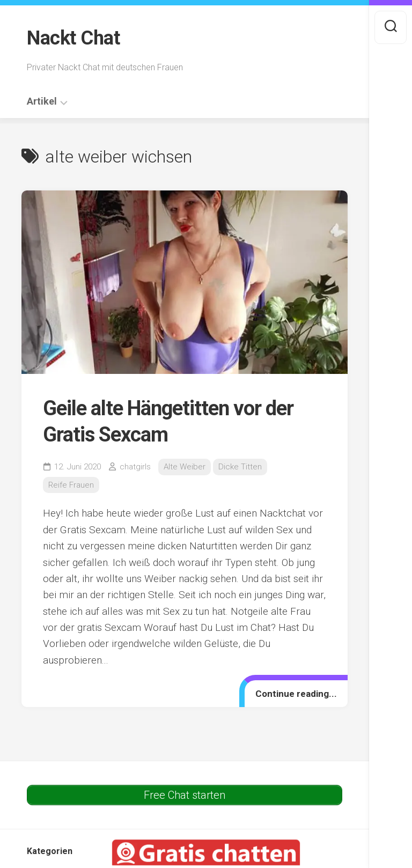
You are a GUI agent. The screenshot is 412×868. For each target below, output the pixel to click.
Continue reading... (296, 694)
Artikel (42, 101)
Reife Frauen (71, 485)
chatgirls (135, 467)
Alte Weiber (185, 467)
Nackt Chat (73, 38)
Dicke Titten (240, 467)
